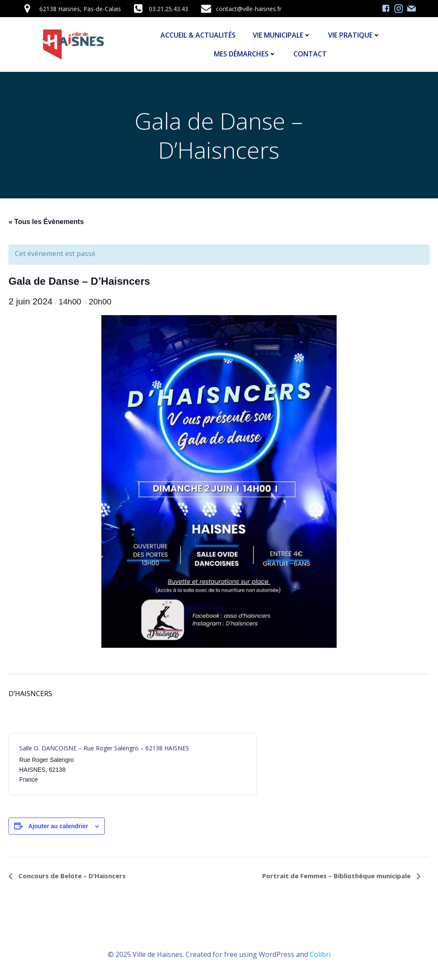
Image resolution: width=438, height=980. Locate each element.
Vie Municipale (282, 35)
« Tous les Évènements (46, 222)
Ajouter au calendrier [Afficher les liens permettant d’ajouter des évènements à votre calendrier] (58, 826)
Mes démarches (245, 54)
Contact (310, 54)
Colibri (320, 954)
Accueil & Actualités (198, 35)
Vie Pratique (354, 35)
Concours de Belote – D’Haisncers (71, 876)
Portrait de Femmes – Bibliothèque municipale (337, 876)
